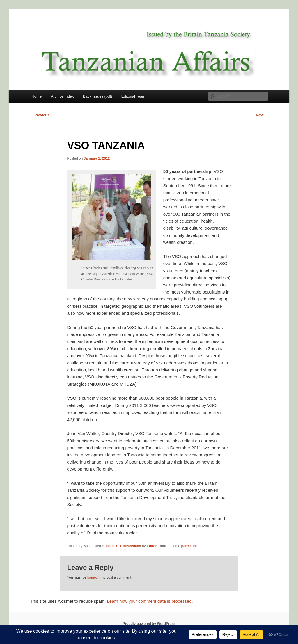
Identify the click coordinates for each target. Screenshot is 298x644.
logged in (94, 577)
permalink (190, 546)
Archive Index (62, 96)
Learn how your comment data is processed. (150, 601)
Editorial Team (133, 96)
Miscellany (132, 546)
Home (37, 96)
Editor (152, 546)
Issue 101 (113, 546)
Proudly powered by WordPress (149, 624)
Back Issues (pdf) (97, 96)
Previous (40, 115)
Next (262, 115)
